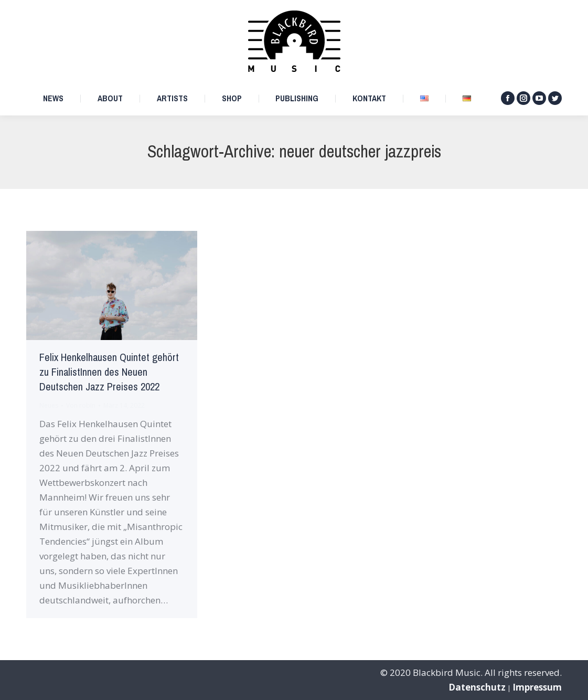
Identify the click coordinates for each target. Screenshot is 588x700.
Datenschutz (477, 687)
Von (81, 405)
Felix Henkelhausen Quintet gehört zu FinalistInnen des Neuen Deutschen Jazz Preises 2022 (109, 372)
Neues (49, 405)
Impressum (537, 687)
